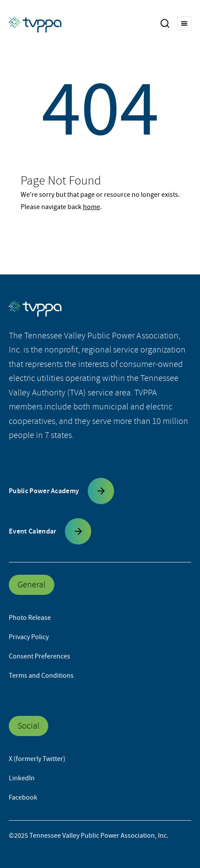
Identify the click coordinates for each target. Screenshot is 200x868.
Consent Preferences (39, 656)
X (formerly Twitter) (37, 759)
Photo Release (30, 618)
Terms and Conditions (41, 676)
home (91, 207)
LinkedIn (22, 778)
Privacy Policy (29, 637)
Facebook (23, 797)
